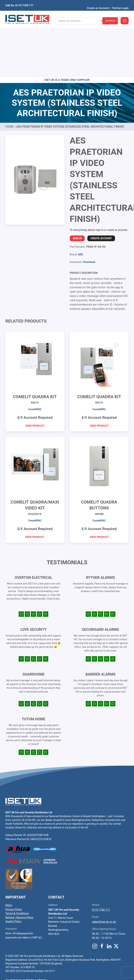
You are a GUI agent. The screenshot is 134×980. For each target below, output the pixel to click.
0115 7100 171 (101, 854)
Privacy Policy (14, 854)
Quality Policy (13, 866)
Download (89, 206)
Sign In (77, 183)
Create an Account (98, 3)
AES (81, 199)
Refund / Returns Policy (19, 862)
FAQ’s (9, 850)
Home (9, 71)
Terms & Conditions (17, 858)
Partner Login (120, 3)
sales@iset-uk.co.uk (104, 866)
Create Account (101, 183)
